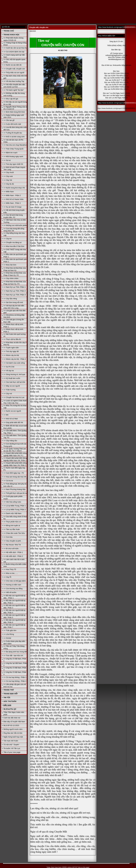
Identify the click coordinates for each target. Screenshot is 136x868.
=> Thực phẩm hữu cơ (12, 522)
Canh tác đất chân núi (12, 718)
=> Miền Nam (9, 192)
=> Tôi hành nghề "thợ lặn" (14, 90)
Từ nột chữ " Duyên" (11, 745)
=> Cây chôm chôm (11, 278)
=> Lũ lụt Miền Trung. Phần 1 (15, 506)
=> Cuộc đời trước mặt (12, 124)
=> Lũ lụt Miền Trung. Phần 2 (15, 510)
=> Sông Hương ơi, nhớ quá (14, 374)
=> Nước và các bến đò (12, 65)
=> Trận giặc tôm (10, 630)
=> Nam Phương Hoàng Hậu (14, 489)
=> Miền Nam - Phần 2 (12, 195)
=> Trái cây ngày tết (11, 351)
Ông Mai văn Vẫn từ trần (13, 733)
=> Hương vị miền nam (12, 585)
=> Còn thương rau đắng (13, 589)
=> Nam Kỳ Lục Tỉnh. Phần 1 (15, 287)
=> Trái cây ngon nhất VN (13, 164)
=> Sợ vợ (7, 160)
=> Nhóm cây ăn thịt (11, 355)
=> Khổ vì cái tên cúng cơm (14, 137)
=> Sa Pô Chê (9, 367)
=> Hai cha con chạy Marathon (15, 145)
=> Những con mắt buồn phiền (15, 225)
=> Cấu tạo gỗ (9, 120)
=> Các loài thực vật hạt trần (14, 382)
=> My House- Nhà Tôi (12, 545)
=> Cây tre (7, 239)
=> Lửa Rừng (9, 634)
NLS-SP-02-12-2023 (11, 725)
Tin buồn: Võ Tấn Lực (12, 748)
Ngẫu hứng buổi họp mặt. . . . (15, 737)
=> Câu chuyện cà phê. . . (13, 541)
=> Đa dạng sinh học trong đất (15, 652)
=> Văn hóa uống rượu (12, 502)
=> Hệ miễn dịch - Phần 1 (13, 552)
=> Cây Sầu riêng (10, 299)
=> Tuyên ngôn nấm (11, 348)
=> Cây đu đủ (9, 184)
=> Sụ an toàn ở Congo (12, 207)
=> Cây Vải (8, 180)
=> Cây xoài (8, 176)
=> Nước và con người (12, 411)
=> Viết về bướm (10, 592)
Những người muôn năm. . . (14, 729)
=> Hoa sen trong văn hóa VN (15, 477)
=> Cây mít (8, 394)
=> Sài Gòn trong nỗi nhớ (13, 302)
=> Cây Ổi (7, 577)
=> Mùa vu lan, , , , (11, 573)
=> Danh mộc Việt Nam (12, 513)
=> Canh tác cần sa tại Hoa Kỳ (15, 48)
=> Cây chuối (9, 172)
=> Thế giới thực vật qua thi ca (15, 493)
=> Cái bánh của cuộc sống (14, 363)
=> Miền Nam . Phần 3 (12, 203)
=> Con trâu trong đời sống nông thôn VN (14, 230)
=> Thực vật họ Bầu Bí (12, 339)
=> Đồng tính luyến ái (12, 526)
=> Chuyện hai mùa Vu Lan (14, 397)
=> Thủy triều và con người (14, 73)
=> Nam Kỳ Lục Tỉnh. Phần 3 (15, 295)
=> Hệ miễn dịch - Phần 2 (13, 556)
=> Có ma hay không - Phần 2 (15, 681)
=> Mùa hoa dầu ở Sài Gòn (14, 246)
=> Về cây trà (9, 371)
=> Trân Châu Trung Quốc (14, 149)
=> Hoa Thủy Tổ (10, 569)
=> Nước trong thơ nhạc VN (14, 188)
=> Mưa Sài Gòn (10, 265)
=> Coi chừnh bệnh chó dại (14, 52)
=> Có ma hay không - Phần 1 (15, 677)
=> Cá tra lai (8, 481)
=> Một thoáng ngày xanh (13, 156)
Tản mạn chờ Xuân (11, 741)
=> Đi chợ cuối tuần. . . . (13, 549)
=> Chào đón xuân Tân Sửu (14, 533)
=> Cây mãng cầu (10, 441)
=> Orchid (7, 638)
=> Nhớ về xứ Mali (11, 419)
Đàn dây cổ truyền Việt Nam (14, 722)
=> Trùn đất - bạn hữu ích (13, 656)
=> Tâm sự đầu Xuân (12, 529)
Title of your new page (12, 752)
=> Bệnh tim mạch (10, 153)
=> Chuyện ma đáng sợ (12, 242)
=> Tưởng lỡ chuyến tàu (13, 133)
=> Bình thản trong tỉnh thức (14, 112)
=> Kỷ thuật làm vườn (12, 378)
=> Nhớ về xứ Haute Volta (13, 199)
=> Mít (6, 415)
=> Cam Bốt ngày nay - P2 (14, 473)
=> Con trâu (8, 537)
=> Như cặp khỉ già (11, 99)
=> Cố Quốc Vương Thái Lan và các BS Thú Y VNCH (15, 450)
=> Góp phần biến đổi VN (13, 423)
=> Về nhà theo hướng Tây (14, 81)
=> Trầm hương (9, 390)
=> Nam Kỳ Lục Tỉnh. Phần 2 (15, 291)
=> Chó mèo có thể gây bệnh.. (15, 581)
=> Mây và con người (12, 386)
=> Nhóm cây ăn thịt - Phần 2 (15, 359)
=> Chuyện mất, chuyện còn (14, 69)
